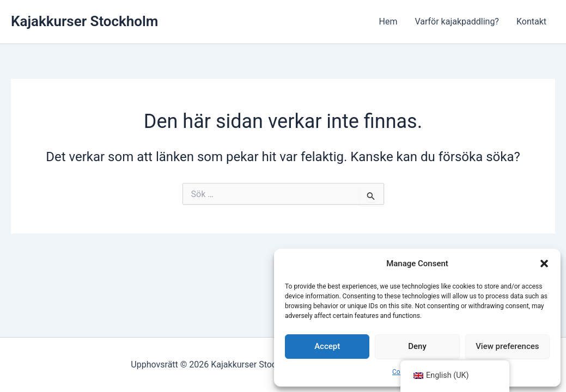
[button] (544, 264)
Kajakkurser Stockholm (84, 21)
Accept (327, 346)
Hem (388, 22)
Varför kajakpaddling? (457, 22)
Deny (417, 346)
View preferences (507, 346)
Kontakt (531, 22)
